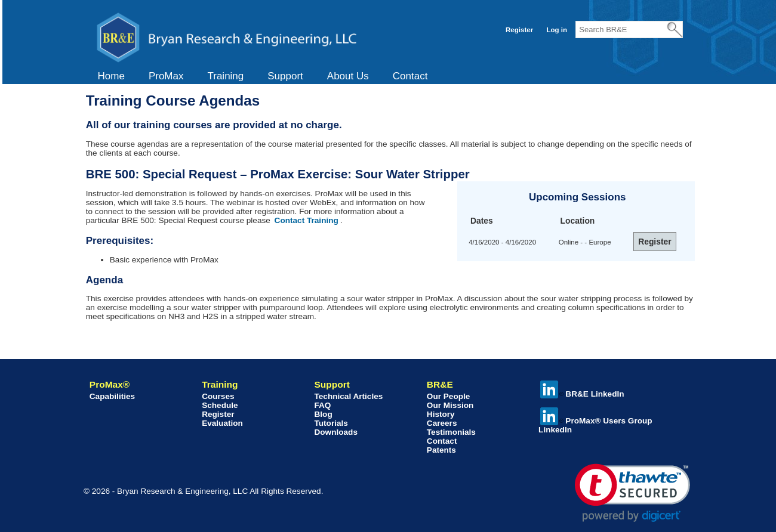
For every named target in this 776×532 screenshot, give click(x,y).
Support (285, 76)
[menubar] (263, 76)
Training (225, 76)
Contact (410, 76)
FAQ (322, 405)
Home (111, 76)
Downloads (336, 432)
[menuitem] (111, 76)
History (441, 414)
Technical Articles (348, 396)
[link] (632, 493)
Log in (557, 30)
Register (519, 30)
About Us (348, 76)
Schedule (220, 405)
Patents (441, 450)
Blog (323, 414)
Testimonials (451, 432)
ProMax (166, 76)
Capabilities (112, 396)
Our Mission (450, 405)
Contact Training (307, 220)
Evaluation (222, 423)
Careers (442, 423)
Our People (449, 396)
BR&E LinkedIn (582, 394)
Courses (218, 396)
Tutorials (331, 423)
